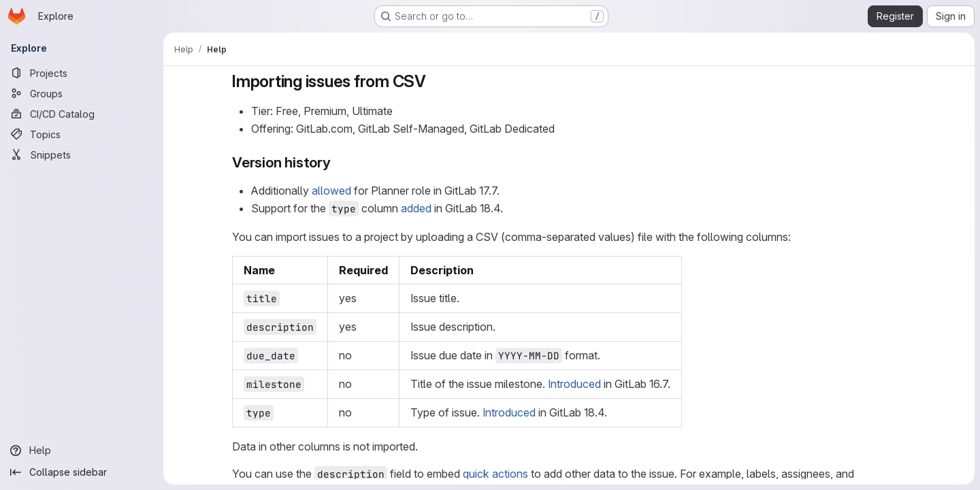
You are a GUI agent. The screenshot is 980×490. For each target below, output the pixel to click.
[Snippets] (82, 154)
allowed (331, 191)
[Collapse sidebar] (82, 472)
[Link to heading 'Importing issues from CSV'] (435, 81)
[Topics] (82, 134)
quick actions (495, 474)
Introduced (574, 384)
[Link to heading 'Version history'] (339, 162)
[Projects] (82, 73)
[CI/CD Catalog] (82, 114)
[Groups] (82, 93)
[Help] (82, 451)
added (416, 208)
